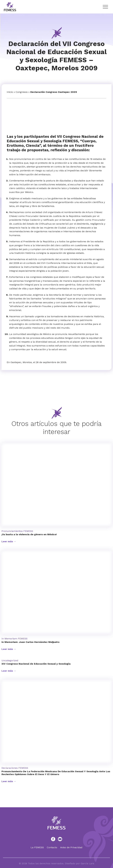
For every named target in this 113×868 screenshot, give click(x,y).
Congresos (22, 92)
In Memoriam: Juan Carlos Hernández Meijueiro (30, 642)
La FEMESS (37, 847)
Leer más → (9, 541)
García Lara (87, 863)
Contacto (52, 847)
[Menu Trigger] (105, 7)
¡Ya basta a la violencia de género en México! (29, 534)
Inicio (10, 92)
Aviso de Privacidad (71, 847)
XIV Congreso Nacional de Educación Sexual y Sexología (36, 664)
